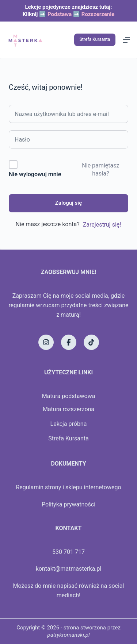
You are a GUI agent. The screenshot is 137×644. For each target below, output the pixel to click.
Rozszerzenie (98, 14)
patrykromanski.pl (69, 635)
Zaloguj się (68, 203)
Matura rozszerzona (68, 409)
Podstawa (60, 14)
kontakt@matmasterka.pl (69, 569)
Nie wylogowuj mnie (35, 174)
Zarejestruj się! (102, 225)
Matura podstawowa (69, 396)
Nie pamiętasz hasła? (100, 169)
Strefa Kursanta (95, 39)
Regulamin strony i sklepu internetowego (68, 487)
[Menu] (126, 40)
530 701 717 (68, 552)
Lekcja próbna (69, 424)
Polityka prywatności (68, 504)
